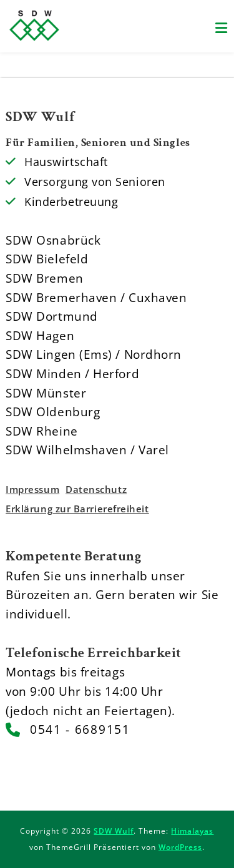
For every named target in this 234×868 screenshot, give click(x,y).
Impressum (32, 489)
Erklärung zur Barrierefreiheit (77, 509)
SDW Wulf (114, 831)
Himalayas (192, 831)
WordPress (180, 847)
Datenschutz (96, 489)
